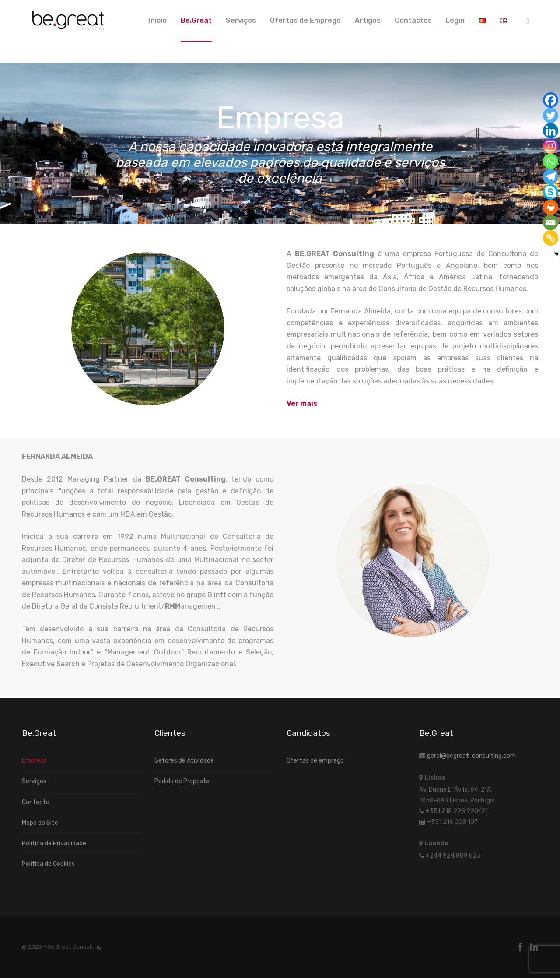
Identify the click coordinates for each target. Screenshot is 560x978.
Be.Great (196, 20)
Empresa (34, 761)
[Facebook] (551, 100)
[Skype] (551, 192)
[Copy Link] (551, 238)
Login (455, 20)
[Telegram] (551, 177)
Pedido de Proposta (182, 781)
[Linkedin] (551, 131)
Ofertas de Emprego (305, 20)
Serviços (241, 20)
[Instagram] (551, 146)
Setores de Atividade (184, 761)
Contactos (413, 20)
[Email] (551, 223)
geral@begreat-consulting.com (471, 756)
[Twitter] (551, 115)
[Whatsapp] (551, 161)
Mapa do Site (40, 823)
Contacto (36, 802)
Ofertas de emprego (315, 761)
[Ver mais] (302, 404)
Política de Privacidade (54, 843)
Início (158, 20)
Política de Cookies (48, 864)
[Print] (551, 207)
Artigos (368, 20)
